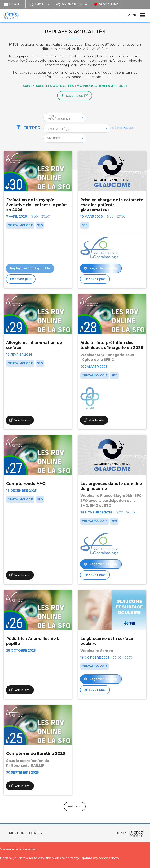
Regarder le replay (101, 268)
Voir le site (20, 420)
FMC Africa (40, 4)
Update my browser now (100, 858)
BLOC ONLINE (112, 4)
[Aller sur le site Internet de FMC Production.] (136, 833)
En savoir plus (75, 95)
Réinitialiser (129, 127)
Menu (137, 15)
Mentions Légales (25, 833)
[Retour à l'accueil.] (13, 15)
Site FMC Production (75, 4)
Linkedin (13, 4)
